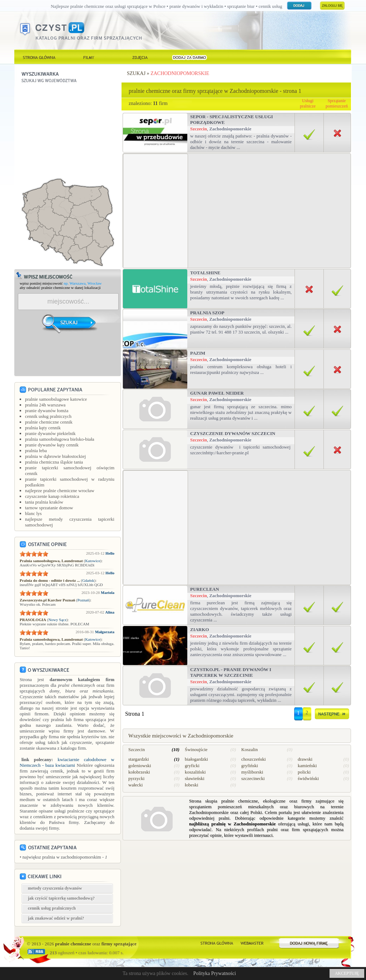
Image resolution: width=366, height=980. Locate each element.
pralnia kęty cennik (43, 428)
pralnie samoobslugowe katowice (56, 399)
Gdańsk (88, 580)
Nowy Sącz (57, 620)
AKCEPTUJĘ (347, 973)
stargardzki (139, 759)
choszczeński (254, 759)
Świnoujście (196, 749)
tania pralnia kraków (44, 502)
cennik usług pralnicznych (52, 908)
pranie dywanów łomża (47, 411)
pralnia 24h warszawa (45, 405)
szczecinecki (253, 778)
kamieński (307, 766)
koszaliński (195, 772)
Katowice (93, 561)
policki (304, 772)
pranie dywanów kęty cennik (52, 445)
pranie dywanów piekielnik (50, 433)
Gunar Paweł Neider (217, 393)
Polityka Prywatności (215, 973)
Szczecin (199, 129)
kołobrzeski (139, 772)
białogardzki (196, 759)
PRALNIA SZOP (207, 313)
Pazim (198, 353)
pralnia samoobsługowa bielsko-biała (60, 439)
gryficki (192, 766)
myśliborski (252, 772)
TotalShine (205, 273)
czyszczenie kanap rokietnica (52, 496)
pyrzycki (136, 778)
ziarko (200, 629)
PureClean (205, 589)
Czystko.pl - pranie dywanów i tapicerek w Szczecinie (231, 672)
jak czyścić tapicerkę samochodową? (61, 898)
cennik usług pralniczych (48, 416)
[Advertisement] (68, 131)
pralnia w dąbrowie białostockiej (55, 456)
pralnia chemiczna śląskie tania (54, 462)
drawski (305, 759)
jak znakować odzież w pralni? (56, 918)
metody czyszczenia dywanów (55, 888)
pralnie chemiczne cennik (49, 422)
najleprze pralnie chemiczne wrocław (60, 491)
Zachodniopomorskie (180, 73)
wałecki (135, 785)
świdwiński (308, 778)
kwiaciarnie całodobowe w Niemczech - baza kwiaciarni (67, 762)
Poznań (83, 600)
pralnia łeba (36, 451)
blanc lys (33, 513)
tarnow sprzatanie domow (49, 508)
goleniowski (140, 766)
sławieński (195, 778)
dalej (332, 715)
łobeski (192, 785)
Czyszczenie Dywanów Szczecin (233, 433)
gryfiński (250, 766)
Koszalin (249, 749)
